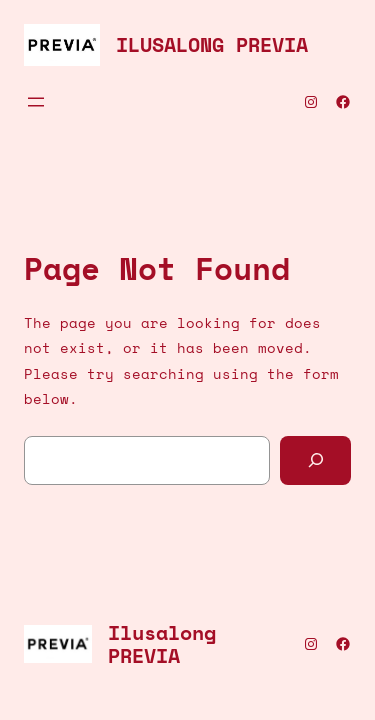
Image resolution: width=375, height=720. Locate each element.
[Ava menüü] (36, 102)
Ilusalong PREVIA (212, 44)
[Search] (315, 460)
